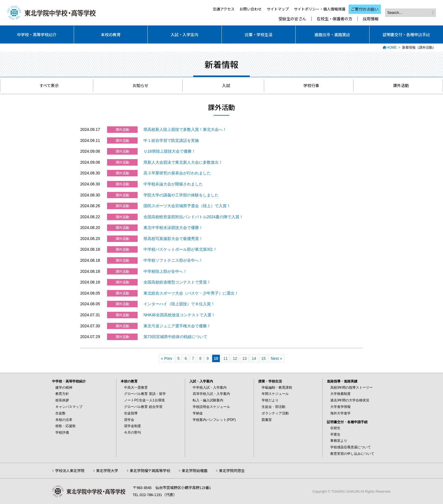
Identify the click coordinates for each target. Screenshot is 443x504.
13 (244, 358)
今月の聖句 (133, 432)
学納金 (198, 413)
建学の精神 (64, 388)
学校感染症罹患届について (351, 447)
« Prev (166, 358)
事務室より (339, 441)
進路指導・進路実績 (332, 34)
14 (254, 358)
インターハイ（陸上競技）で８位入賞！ (179, 304)
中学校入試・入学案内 (210, 388)
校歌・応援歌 (66, 426)
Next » (276, 358)
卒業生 (335, 434)
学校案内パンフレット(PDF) (214, 420)
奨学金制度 (133, 426)
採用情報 (371, 19)
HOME (392, 47)
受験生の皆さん (292, 19)
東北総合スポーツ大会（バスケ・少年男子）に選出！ (191, 293)
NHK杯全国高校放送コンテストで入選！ (179, 315)
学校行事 (309, 85)
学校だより (270, 400)
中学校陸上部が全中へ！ (165, 271)
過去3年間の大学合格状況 (350, 400)
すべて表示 (46, 85)
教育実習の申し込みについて (352, 454)
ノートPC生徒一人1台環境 (144, 400)
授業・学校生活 (259, 34)
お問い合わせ (251, 9)
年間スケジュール (275, 394)
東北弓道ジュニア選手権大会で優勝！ (177, 326)
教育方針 (62, 394)
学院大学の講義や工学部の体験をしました (181, 195)
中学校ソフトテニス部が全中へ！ (173, 260)
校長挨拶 (62, 400)
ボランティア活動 (275, 413)
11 (225, 358)
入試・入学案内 (184, 34)
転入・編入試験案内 (208, 400)
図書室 (267, 420)
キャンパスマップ (69, 407)
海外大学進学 (340, 413)
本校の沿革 (64, 420)
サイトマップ (278, 9)
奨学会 (129, 420)
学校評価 (62, 432)
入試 (223, 85)
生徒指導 (131, 413)
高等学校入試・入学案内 (211, 394)
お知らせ (138, 85)
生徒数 (60, 413)
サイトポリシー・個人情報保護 (320, 9)
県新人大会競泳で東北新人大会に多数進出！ (183, 162)
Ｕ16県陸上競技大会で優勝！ (170, 151)
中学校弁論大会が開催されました (173, 184)
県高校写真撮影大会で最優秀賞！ (173, 239)
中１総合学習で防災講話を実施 (171, 140)
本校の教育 (111, 34)
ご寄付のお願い (365, 9)
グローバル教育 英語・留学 (145, 394)
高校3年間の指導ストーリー (352, 388)
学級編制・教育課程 (277, 388)
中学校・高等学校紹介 (37, 34)
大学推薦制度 (340, 394)
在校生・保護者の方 (335, 19)
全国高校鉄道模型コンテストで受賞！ (177, 282)
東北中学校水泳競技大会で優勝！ (173, 228)
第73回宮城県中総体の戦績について (175, 337)
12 (235, 358)
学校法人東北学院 (70, 471)
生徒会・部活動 (273, 407)
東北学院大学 (107, 471)
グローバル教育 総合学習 (143, 407)
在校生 (335, 428)
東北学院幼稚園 (195, 471)
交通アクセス (224, 9)
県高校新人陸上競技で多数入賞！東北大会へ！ (185, 129)
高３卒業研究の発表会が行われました (177, 173)
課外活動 (398, 85)
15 (264, 358)
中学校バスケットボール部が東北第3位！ (180, 249)
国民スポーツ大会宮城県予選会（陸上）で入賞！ (187, 206)
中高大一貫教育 (136, 388)
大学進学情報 (340, 407)
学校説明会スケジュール (211, 407)
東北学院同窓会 (232, 471)
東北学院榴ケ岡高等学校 (150, 471)
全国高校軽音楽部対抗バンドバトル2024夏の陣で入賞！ (193, 217)
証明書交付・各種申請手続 (406, 34)
